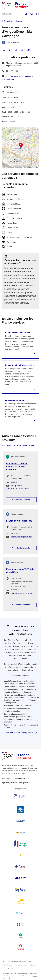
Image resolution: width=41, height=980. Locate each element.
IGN (34, 167)
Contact (10, 969)
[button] (21, 145)
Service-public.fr (11, 664)
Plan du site (5, 961)
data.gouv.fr (24, 783)
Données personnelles (20, 965)
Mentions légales (7, 965)
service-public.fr (21, 778)
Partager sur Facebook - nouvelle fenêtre (4, 50)
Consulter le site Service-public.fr (19, 733)
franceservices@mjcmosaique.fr (21, 537)
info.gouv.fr (6, 778)
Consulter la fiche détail (21, 499)
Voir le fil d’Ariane (7, 14)
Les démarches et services (18, 333)
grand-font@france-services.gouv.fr (23, 594)
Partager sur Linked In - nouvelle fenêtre (16, 50)
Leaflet (28, 167)
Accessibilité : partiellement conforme (21, 961)
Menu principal (38, 3)
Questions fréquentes (15, 400)
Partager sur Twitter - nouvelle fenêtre (10, 50)
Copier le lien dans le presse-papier (28, 50)
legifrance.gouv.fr (8, 783)
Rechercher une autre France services (19, 446)
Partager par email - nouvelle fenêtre (22, 50)
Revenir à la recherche (13, 21)
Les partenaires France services (20, 365)
